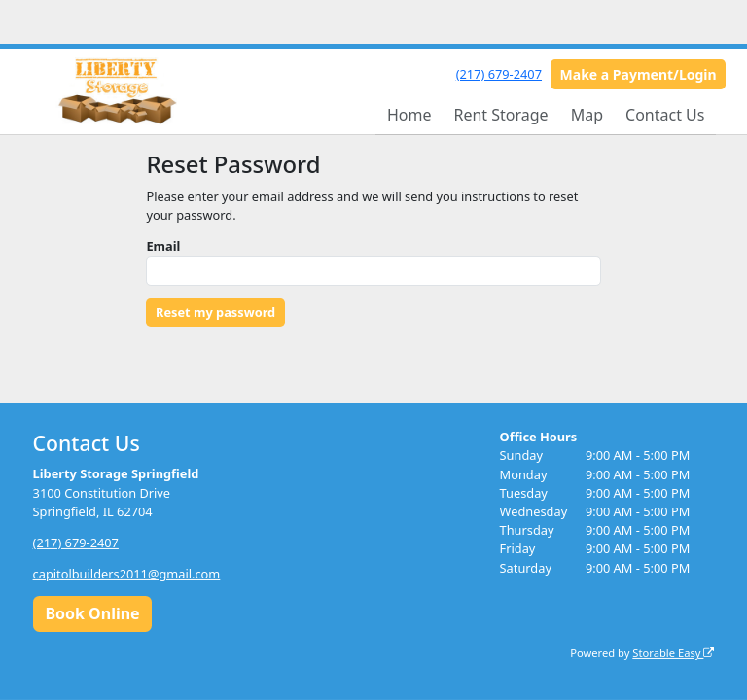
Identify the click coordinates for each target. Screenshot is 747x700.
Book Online (92, 613)
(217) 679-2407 (499, 74)
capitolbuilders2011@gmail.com (127, 574)
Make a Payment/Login (639, 74)
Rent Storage (500, 115)
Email (163, 246)
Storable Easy (673, 653)
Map (587, 115)
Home (409, 115)
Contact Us (665, 115)
